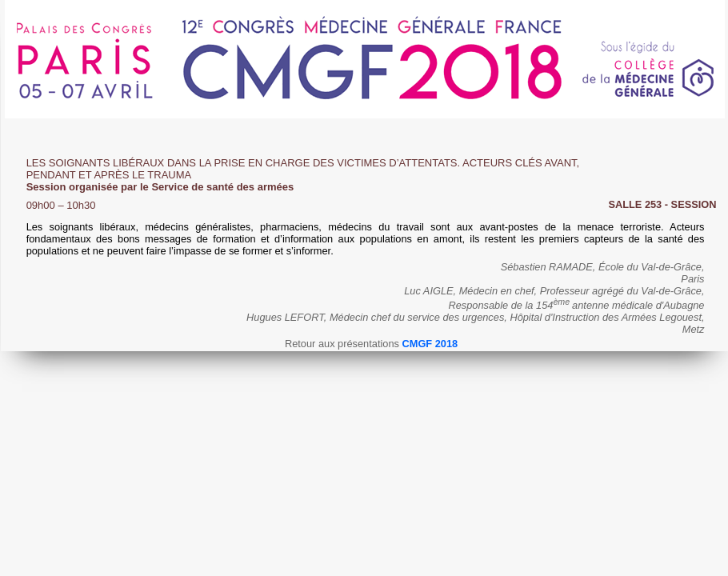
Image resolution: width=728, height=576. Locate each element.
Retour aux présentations (371, 344)
